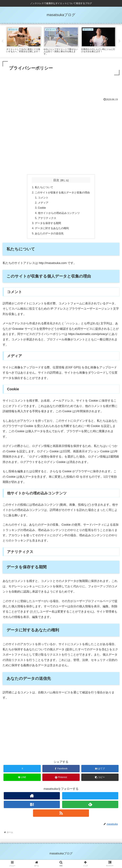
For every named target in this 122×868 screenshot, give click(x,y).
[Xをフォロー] (90, 798)
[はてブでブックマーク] (100, 771)
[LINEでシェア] (22, 779)
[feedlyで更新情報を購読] (90, 806)
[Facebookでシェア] (61, 771)
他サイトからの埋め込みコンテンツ (59, 214)
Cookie (42, 209)
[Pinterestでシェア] (61, 779)
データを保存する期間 (48, 225)
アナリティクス (47, 219)
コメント (43, 198)
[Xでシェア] (22, 771)
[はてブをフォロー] (32, 806)
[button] (100, 779)
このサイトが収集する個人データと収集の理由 (62, 193)
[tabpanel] (24, 41)
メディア (43, 203)
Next (120, 41)
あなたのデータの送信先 (49, 235)
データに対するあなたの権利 (52, 230)
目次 (56, 180)
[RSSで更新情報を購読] (61, 815)
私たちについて (44, 188)
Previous (2, 41)
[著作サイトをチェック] (32, 798)
